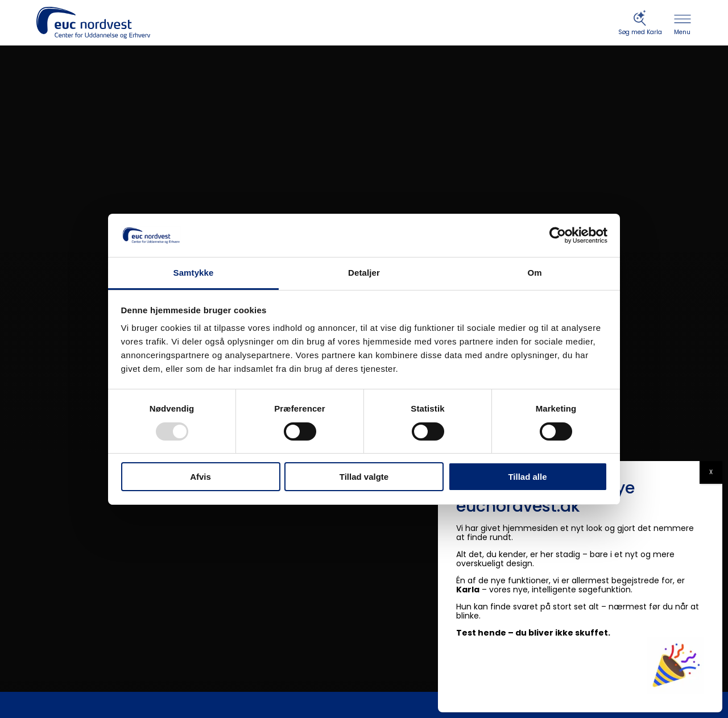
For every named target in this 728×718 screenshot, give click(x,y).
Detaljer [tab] (364, 273)
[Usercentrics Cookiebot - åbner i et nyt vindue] (558, 235)
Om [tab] (534, 273)
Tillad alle (527, 477)
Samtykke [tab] (194, 273)
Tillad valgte (364, 477)
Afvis (200, 477)
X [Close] (711, 472)
